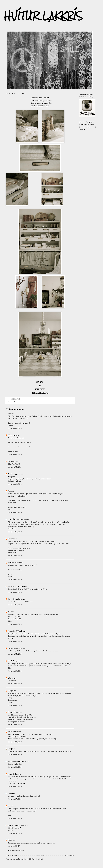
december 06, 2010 (15, 725)
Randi (10, 612)
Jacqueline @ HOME (15, 631)
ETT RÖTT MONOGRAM (17, 520)
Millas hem (12, 435)
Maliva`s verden (13, 732)
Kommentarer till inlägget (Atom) (30, 859)
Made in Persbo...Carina (16, 825)
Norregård (12, 539)
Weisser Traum (13, 712)
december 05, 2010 (15, 428)
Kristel (10, 806)
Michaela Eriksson (14, 563)
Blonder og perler (14, 474)
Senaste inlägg (11, 855)
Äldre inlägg (69, 855)
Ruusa (10, 414)
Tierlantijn (11, 461)
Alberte (10, 678)
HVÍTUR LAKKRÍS (43, 16)
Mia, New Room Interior (16, 587)
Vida (9, 491)
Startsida (41, 855)
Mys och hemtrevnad (15, 648)
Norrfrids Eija (13, 661)
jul (14, 402)
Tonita (10, 840)
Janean (10, 794)
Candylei (11, 691)
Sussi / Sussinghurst (15, 599)
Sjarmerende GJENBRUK (17, 761)
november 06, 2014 (15, 846)
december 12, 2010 (15, 833)
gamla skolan (13, 774)
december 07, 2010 (15, 787)
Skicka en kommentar (16, 851)
